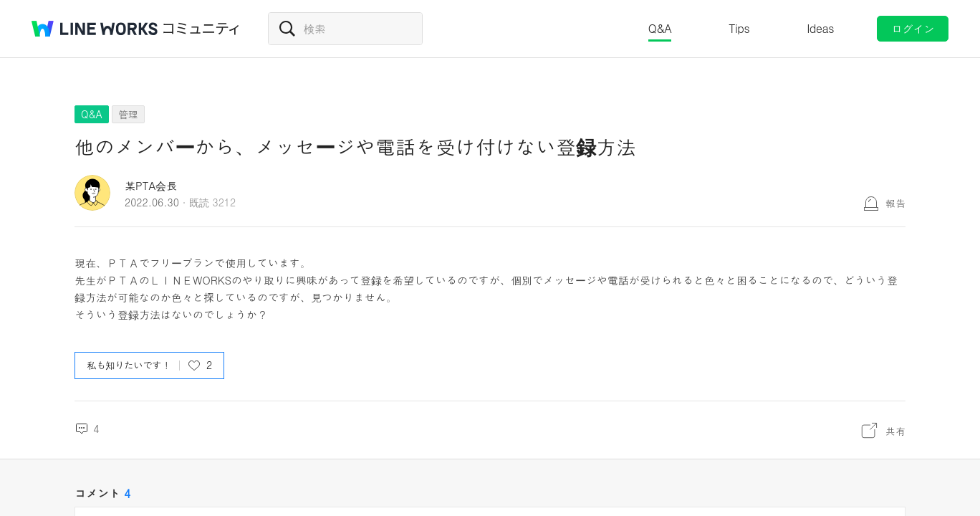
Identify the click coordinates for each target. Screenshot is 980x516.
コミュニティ (201, 29)
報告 (895, 203)
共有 (895, 431)
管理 (128, 114)
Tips (739, 28)
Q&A (660, 28)
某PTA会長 (151, 185)
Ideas (820, 28)
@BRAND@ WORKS (95, 29)
